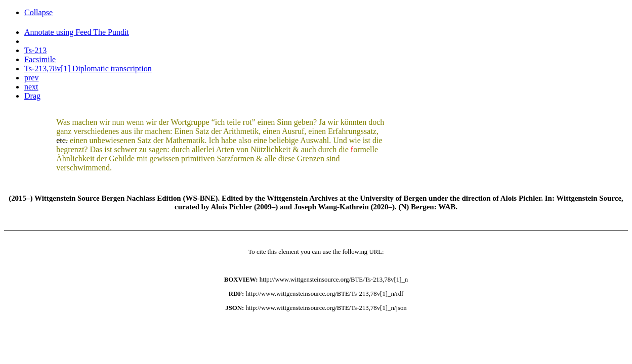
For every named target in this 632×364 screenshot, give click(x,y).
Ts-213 (35, 50)
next (31, 87)
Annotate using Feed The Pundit (77, 32)
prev (31, 78)
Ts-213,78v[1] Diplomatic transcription (88, 69)
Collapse (38, 12)
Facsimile (40, 59)
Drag (32, 96)
